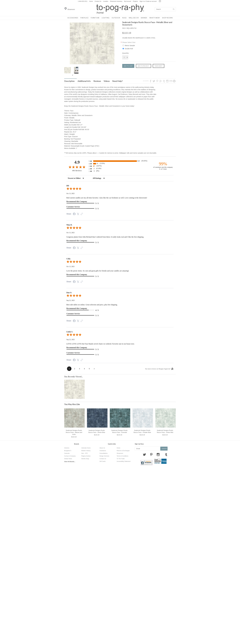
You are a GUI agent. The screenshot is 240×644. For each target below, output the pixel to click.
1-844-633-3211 (83, 1)
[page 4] (84, 369)
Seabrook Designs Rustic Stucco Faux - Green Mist (165, 431)
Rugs (124, 18)
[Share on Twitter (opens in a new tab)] (78, 214)
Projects (135, 1)
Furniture (95, 18)
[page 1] (69, 369)
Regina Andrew (86, 456)
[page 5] (89, 369)
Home (91, 1)
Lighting (106, 18)
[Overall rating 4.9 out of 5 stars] (77, 167)
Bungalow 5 (68, 451)
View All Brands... (70, 462)
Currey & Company (70, 456)
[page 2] (75, 369)
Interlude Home (86, 448)
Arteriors (67, 448)
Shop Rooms (167, 18)
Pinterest (151, 454)
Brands (144, 18)
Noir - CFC (85, 453)
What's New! (155, 18)
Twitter (144, 454)
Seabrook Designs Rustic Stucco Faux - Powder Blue (142, 431)
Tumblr (166, 454)
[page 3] (79, 369)
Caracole (67, 453)
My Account (127, 1)
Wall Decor (134, 18)
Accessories (73, 18)
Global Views (68, 459)
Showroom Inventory (116, 1)
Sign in (142, 1)
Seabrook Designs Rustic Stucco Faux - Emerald (119, 431)
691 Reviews (77, 171)
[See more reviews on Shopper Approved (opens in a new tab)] (82, 214)
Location (105, 1)
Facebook (136, 454)
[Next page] (94, 369)
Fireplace (84, 18)
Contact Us (98, 1)
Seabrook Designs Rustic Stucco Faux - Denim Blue (97, 431)
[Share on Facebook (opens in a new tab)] (74, 214)
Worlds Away (85, 459)
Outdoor (116, 18)
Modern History (86, 451)
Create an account (151, 1)
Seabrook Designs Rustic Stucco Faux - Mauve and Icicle (74, 432)
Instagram (158, 454)
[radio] (120, 161)
